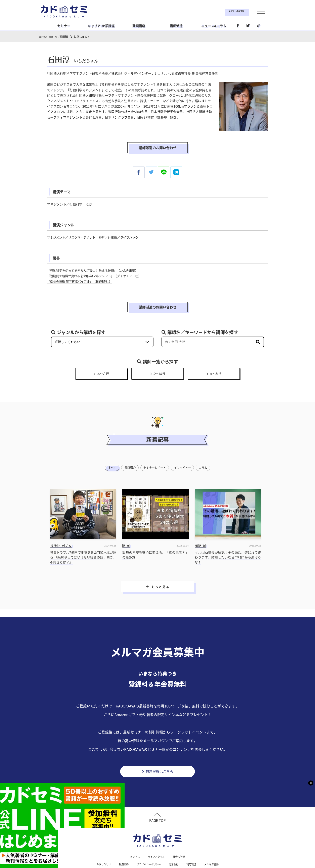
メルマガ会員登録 (223, 11)
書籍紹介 (128, 446)
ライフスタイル (156, 837)
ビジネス (133, 837)
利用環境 (195, 846)
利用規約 (120, 846)
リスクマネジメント (84, 225)
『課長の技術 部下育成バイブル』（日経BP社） (82, 269)
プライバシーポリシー (148, 846)
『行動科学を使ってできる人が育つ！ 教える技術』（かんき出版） (96, 258)
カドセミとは (98, 846)
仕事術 (116, 225)
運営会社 (176, 846)
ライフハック (134, 225)
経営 (105, 225)
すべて (109, 446)
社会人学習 (181, 837)
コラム (206, 446)
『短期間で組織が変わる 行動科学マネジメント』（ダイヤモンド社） (97, 264)
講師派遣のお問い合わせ (157, 142)
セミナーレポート (154, 446)
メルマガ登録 (217, 846)
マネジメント (57, 225)
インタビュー (184, 446)
